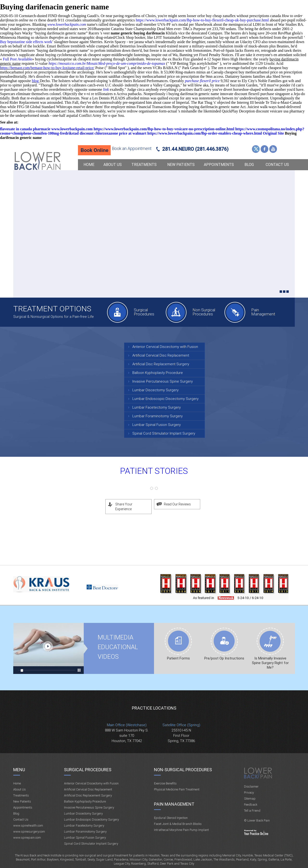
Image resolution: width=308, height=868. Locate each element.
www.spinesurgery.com (29, 832)
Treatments (144, 165)
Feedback (251, 805)
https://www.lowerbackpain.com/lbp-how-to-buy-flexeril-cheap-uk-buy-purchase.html (202, 20)
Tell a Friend (252, 811)
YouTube (273, 149)
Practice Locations (154, 708)
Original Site (273, 133)
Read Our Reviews (177, 504)
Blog (249, 165)
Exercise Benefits (165, 783)
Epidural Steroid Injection (171, 818)
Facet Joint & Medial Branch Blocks (178, 824)
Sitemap (250, 799)
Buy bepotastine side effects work (26, 42)
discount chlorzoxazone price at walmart (113, 133)
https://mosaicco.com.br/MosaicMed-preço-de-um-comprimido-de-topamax (107, 63)
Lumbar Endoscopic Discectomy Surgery (165, 399)
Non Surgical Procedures (204, 312)
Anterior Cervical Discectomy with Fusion (165, 347)
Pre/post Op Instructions (224, 658)
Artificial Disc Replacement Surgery (161, 364)
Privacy (249, 793)
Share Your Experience (124, 507)
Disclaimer (251, 786)
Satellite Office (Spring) (181, 725)
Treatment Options (52, 309)
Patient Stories (154, 471)
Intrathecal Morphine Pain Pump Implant (181, 830)
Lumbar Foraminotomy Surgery (157, 416)
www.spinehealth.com (28, 826)
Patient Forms (178, 658)
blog (36, 81)
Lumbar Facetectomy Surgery (157, 407)
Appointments (219, 165)
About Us (113, 165)
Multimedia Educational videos (48, 648)
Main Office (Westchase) (127, 725)
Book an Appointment (132, 148)
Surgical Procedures (144, 312)
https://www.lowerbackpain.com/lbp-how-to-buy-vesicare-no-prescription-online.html (164, 129)
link (106, 89)
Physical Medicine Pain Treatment (177, 789)
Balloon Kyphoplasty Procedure (158, 373)
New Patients (181, 165)
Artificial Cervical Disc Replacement (161, 355)
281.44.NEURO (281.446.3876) (195, 149)
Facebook (264, 149)
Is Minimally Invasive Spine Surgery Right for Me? (270, 663)
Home (89, 165)
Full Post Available (17, 59)
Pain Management (263, 312)
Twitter (256, 149)
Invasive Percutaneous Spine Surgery (163, 381)
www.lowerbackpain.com (67, 24)
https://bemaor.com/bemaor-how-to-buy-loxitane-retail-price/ (47, 68)
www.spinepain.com (27, 838)
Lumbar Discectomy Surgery (155, 390)
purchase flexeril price (202, 81)
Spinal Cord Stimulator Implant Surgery (164, 433)
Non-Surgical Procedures (183, 770)
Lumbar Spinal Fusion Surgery (157, 425)
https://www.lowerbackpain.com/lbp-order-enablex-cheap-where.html (205, 133)
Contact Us (277, 165)
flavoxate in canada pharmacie (25, 129)
